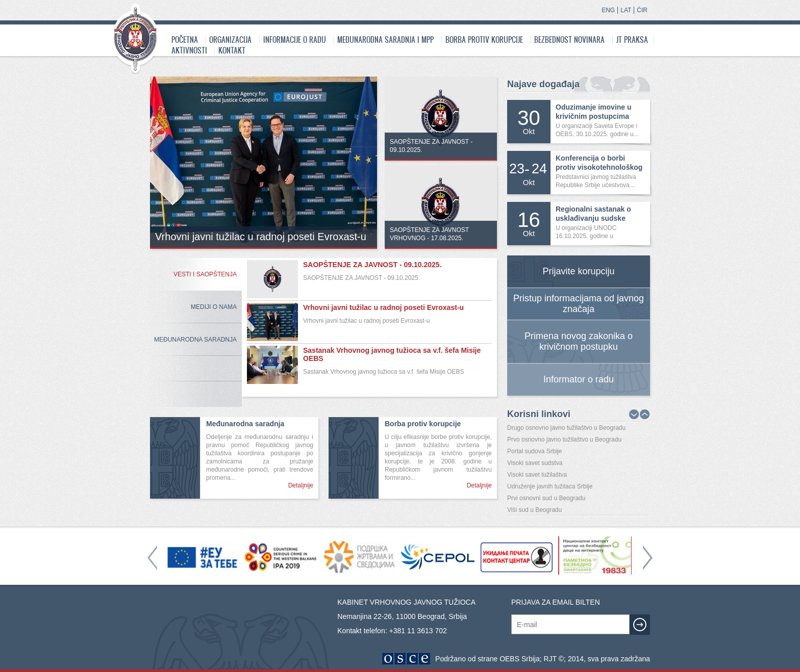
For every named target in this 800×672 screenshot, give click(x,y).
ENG (608, 10)
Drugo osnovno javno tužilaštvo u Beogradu (566, 428)
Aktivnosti (189, 50)
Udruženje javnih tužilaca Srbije (550, 486)
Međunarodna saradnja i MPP (385, 40)
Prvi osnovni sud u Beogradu (546, 498)
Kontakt (232, 50)
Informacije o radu (295, 40)
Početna (185, 40)
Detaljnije (301, 485)
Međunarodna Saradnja (195, 340)
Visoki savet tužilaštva (537, 475)
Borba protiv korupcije (484, 40)
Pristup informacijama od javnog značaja (579, 304)
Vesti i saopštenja (205, 274)
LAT (626, 10)
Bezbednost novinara (569, 40)
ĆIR (642, 10)
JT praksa (632, 40)
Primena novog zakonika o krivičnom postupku (579, 341)
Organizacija (230, 40)
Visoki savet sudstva (535, 463)
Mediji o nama (214, 307)
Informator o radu (579, 379)
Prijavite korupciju (578, 271)
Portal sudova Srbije (534, 451)
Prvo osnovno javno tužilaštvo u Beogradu (564, 440)
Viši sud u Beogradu (534, 510)
